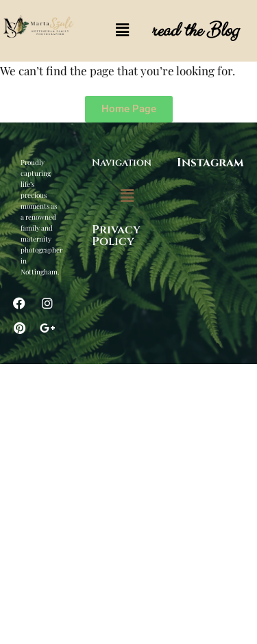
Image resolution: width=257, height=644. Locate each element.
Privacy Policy (116, 235)
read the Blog (194, 31)
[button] (122, 30)
